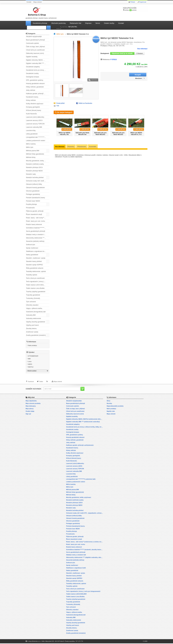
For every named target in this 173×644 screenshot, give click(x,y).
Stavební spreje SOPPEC (35, 265)
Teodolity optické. (32, 275)
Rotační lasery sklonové (34, 224)
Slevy (108, 401)
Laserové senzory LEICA (34, 120)
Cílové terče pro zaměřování (35, 50)
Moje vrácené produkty (33, 404)
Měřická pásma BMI (33, 151)
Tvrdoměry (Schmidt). (33, 298)
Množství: (123, 75)
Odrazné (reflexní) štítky (34, 184)
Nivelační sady (31, 174)
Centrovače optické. (33, 43)
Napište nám (111, 412)
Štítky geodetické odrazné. (35, 268)
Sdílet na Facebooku (86, 103)
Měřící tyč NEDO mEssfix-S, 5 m (136, 134)
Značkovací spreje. (32, 332)
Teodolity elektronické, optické (36, 271)
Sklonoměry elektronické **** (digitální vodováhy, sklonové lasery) (38, 238)
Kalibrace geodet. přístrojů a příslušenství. (38, 94)
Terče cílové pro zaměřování (35, 278)
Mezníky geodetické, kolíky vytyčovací (38, 161)
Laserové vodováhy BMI (34, 127)
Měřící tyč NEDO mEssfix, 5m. (65, 134)
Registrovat (143, 2)
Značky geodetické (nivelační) (36, 335)
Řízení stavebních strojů (34, 214)
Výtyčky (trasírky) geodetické (36, 322)
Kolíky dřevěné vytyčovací (35, 104)
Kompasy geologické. (33, 107)
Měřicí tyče (30, 147)
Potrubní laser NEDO (33, 201)
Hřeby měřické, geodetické (35, 87)
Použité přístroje (31, 204)
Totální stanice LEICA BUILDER (37, 285)
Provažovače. (31, 208)
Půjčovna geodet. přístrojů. (35, 211)
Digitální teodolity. (32, 57)
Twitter (41, 383)
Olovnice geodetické (33, 191)
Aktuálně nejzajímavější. (34, 37)
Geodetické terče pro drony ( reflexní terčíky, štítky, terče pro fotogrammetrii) (38, 70)
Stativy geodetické (32, 255)
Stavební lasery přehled (34, 261)
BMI (29, 359)
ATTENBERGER (33, 357)
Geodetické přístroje (40, 23)
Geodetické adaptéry (33, 67)
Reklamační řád (75, 23)
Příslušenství (82, 147)
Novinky (109, 404)
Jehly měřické (31, 90)
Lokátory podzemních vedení (36, 141)
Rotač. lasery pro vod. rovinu (36, 221)
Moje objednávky (31, 401)
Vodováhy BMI (31, 315)
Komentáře (93, 147)
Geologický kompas (33, 77)
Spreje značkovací (32, 248)
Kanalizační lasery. (32, 97)
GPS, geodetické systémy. (35, 80)
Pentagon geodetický (33, 194)
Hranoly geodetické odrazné (35, 84)
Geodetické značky (32, 73)
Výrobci (31, 353)
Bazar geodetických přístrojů (35, 40)
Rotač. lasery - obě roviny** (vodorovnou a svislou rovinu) (38, 218)
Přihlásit (133, 2)
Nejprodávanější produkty (115, 407)
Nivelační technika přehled (35, 178)
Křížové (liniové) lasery (34, 110)
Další (146, 125)
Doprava (88, 23)
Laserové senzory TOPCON (35, 124)
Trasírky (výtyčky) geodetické (36, 292)
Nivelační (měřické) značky (35, 164)
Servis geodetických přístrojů (36, 231)
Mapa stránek (38, 2)
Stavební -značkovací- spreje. (36, 258)
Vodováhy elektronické (34, 318)
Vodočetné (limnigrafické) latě (36, 312)
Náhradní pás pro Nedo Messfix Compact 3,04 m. (100, 134)
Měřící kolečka (31, 144)
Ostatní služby (109, 23)
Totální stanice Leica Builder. (36, 288)
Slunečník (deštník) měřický (35, 241)
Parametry (71, 147)
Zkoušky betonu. (32, 329)
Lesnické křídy (31, 131)
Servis (98, 23)
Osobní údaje (30, 412)
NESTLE (31, 368)
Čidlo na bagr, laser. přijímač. (36, 47)
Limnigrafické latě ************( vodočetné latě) (38, 137)
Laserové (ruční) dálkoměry (35, 117)
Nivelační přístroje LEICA (34, 167)
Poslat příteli (60, 103)
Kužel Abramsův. (32, 114)
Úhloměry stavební (32, 305)
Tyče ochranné (31, 302)
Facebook (31, 383)
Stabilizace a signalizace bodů (36, 251)
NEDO (30, 365)
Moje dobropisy (31, 407)
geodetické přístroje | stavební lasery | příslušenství (41, 12)
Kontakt (29, 2)
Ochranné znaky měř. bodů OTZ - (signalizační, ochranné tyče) (38, 181)
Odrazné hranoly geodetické (35, 188)
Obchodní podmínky (58, 23)
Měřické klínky (31, 157)
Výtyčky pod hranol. (33, 325)
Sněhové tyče (31, 245)
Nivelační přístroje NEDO (34, 171)
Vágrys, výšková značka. (34, 308)
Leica (30, 362)
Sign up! (28, 414)
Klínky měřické (31, 100)
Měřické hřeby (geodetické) (35, 154)
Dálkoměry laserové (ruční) (35, 53)
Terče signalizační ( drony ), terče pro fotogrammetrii (38, 282)
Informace (32, 342)
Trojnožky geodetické (33, 295)
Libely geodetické (32, 134)
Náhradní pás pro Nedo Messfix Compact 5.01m (118, 134)
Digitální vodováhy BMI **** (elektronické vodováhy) (38, 63)
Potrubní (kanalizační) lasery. (36, 198)
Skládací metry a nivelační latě (36, 235)
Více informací (142, 49)
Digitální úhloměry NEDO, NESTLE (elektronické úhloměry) (38, 60)
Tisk (58, 106)
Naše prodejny (32, 345)
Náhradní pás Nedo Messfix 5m (82, 134)
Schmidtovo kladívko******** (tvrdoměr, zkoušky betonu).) (38, 228)
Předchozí (55, 125)
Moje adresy (30, 409)
